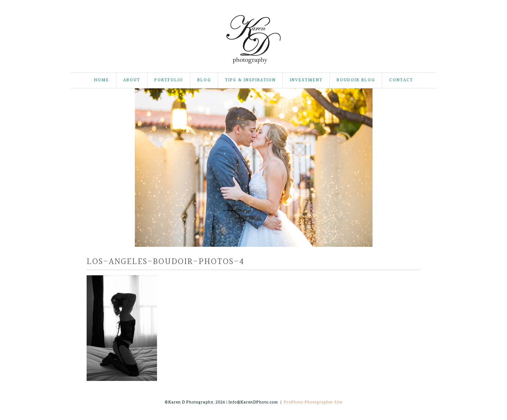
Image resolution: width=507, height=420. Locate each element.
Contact (401, 80)
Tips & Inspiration (250, 80)
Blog (204, 80)
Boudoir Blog (356, 80)
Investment (306, 80)
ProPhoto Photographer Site (313, 402)
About (132, 80)
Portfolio (169, 80)
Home (102, 80)
